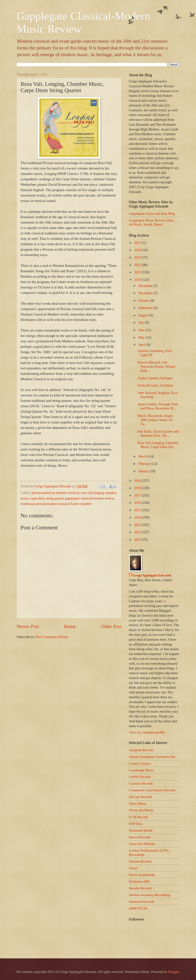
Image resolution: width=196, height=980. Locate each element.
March (143, 456)
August (144, 315)
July (142, 323)
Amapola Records (141, 750)
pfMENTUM (138, 908)
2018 (138, 488)
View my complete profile (147, 732)
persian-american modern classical (55, 493)
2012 (138, 532)
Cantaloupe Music (141, 770)
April (142, 345)
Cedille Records (140, 777)
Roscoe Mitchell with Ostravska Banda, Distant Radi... (156, 367)
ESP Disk (135, 824)
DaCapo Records (141, 797)
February (145, 464)
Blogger (174, 972)
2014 (138, 517)
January (144, 471)
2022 (138, 265)
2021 (138, 272)
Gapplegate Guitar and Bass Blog (152, 214)
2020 (138, 280)
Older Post (111, 626)
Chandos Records (141, 783)
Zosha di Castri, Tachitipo (155, 385)
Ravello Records (140, 888)
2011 (138, 540)
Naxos (133, 868)
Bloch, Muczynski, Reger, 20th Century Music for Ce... (155, 420)
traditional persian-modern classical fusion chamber (56, 504)
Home (70, 626)
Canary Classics (140, 764)
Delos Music (138, 804)
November (146, 293)
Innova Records (140, 837)
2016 (138, 503)
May (142, 337)
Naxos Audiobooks (142, 875)
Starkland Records (141, 902)
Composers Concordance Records (152, 790)
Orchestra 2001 (139, 882)
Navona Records (140, 861)
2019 (138, 481)
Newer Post (28, 626)
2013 (138, 525)
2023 (138, 257)
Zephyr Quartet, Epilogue (155, 378)
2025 (138, 243)
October (144, 301)
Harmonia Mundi (141, 830)
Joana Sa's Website (142, 844)
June (142, 330)
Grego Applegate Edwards (152, 575)
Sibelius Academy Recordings (150, 895)
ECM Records (139, 817)
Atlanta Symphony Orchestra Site (152, 757)
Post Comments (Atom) (52, 637)
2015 (138, 510)
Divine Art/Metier (141, 810)
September (146, 308)
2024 (138, 250)
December (146, 286)
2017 (138, 495)
